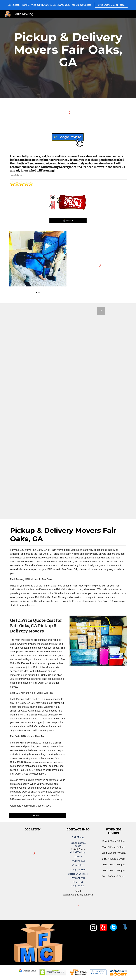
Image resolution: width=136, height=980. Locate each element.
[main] (68, 50)
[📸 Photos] (68, 220)
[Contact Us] (38, 815)
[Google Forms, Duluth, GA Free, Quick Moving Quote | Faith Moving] (68, 411)
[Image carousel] (38, 262)
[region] (68, 5)
